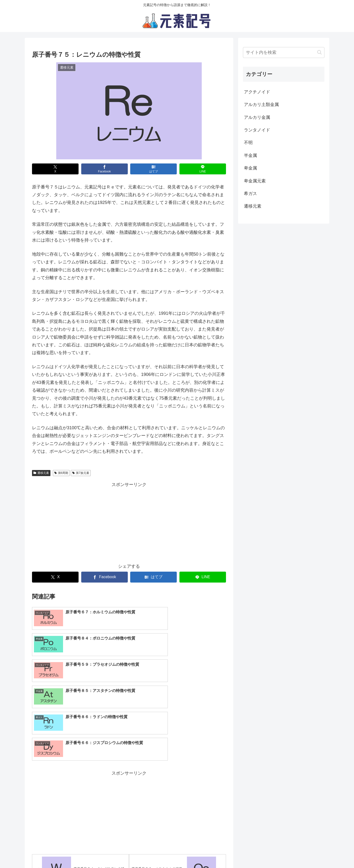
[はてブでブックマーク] (153, 169)
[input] (284, 53)
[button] (319, 52)
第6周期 (61, 473)
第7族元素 (81, 473)
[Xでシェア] (55, 169)
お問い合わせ (217, 853)
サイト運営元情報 (184, 853)
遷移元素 (41, 473)
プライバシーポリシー (144, 853)
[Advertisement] (129, 522)
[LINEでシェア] (203, 169)
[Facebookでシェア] (105, 169)
